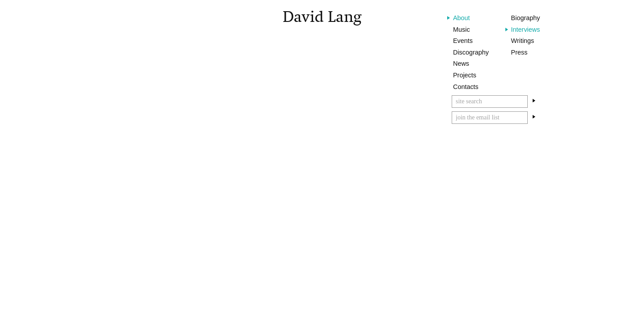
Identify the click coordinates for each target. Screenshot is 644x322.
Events (463, 41)
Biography (526, 18)
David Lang (322, 17)
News (461, 64)
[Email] (490, 118)
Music (462, 30)
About (462, 18)
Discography (471, 52)
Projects (465, 75)
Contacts (466, 87)
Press (519, 52)
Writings (523, 41)
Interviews (526, 30)
